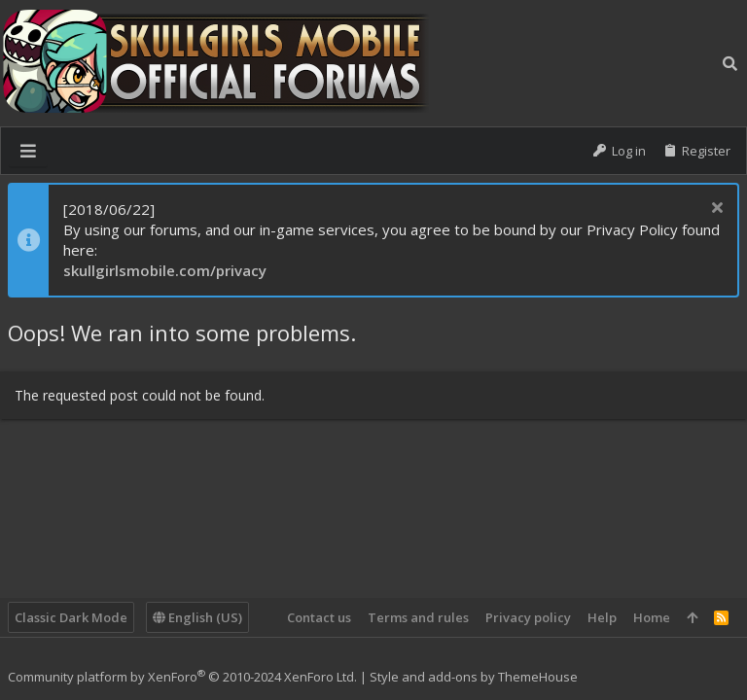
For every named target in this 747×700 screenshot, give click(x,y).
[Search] (730, 63)
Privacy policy (528, 617)
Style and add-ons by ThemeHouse (474, 677)
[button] (28, 151)
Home (652, 617)
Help (602, 617)
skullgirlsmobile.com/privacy (165, 270)
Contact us (319, 617)
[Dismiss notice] (714, 210)
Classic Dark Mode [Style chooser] (71, 617)
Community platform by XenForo (182, 677)
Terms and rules (418, 617)
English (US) (197, 617)
